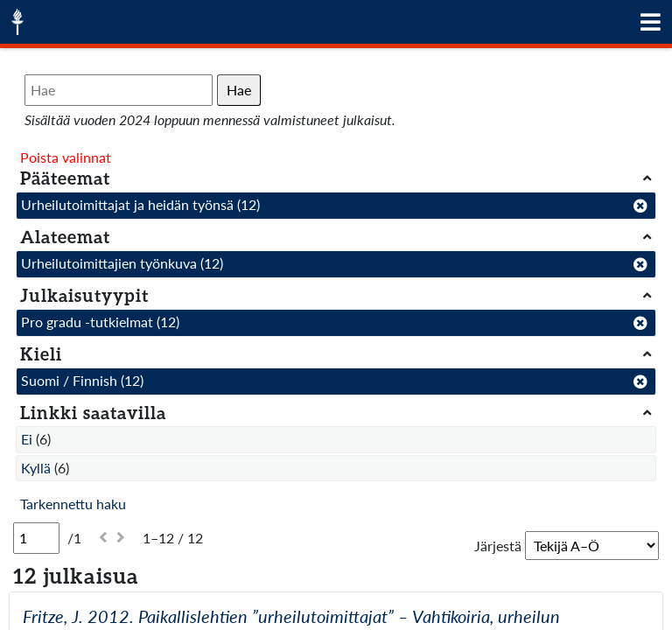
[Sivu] (36, 538)
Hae (239, 90)
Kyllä (36, 468)
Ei (27, 439)
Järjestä (498, 546)
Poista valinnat (66, 157)
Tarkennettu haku (73, 504)
